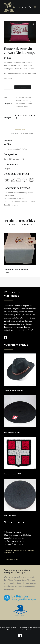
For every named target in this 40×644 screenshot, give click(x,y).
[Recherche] (22, 7)
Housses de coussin (24, 104)
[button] (35, 7)
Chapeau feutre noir (13, 390)
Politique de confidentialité (32, 627)
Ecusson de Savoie (12, 474)
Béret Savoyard (12, 432)
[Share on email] (16, 118)
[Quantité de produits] (8, 87)
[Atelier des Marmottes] (13, 7)
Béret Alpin (10, 516)
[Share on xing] (34, 115)
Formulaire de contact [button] (12, 559)
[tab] (20, 134)
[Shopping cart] (29, 7)
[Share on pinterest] (24, 115)
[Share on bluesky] (32, 115)
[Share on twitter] (18, 115)
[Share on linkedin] (26, 115)
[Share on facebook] (15, 115)
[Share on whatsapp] (29, 115)
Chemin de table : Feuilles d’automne (16, 270)
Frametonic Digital (28, 630)
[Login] (25, 7)
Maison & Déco (22, 107)
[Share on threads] (21, 115)
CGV (22, 627)
